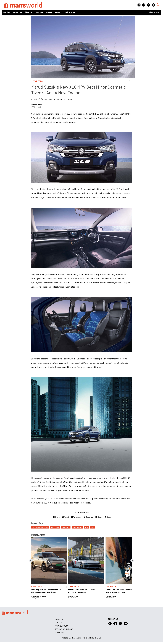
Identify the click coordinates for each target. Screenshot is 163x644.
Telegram (88, 517)
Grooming (18, 12)
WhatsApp (76, 517)
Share (56, 517)
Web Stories (70, 12)
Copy (108, 517)
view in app (154, 12)
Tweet (65, 517)
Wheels (58, 12)
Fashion (7, 12)
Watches (39, 12)
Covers (49, 12)
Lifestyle (29, 12)
